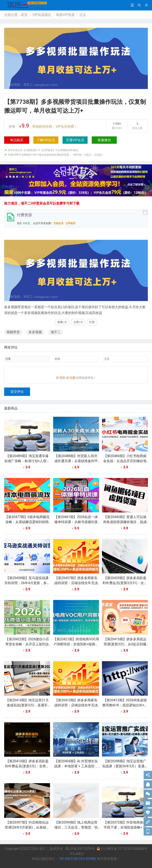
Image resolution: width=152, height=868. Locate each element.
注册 (72, 380)
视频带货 (13, 332)
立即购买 (70, 223)
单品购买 (17, 140)
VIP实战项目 (42, 15)
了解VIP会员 (46, 140)
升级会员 (58, 223)
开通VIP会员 (75, 140)
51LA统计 (77, 856)
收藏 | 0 (62, 322)
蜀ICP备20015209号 (80, 851)
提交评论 (17, 394)
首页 (24, 15)
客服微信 (104, 140)
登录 (62, 380)
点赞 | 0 (78, 322)
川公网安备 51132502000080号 (122, 851)
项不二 (56, 332)
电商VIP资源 (65, 15)
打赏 (92, 322)
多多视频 (35, 332)
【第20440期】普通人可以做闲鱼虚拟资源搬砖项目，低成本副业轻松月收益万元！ (125, 524)
